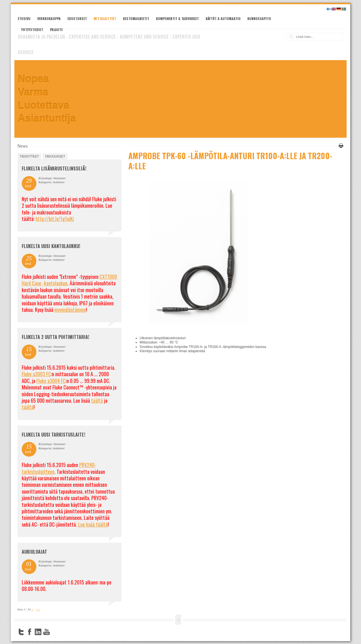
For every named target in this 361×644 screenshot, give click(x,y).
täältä (97, 400)
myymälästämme (70, 310)
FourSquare (55, 632)
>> (38, 609)
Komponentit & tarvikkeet (177, 18)
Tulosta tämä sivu (340, 146)
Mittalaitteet (105, 18)
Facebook (30, 632)
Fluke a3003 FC (36, 374)
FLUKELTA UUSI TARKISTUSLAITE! (53, 435)
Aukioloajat (34, 552)
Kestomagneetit (136, 18)
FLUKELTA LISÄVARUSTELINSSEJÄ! (54, 168)
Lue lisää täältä (93, 524)
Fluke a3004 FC (51, 381)
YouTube (47, 632)
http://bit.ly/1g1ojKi (55, 219)
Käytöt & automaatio (223, 18)
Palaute (56, 29)
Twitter (21, 632)
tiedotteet (29, 156)
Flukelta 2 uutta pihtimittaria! (55, 337)
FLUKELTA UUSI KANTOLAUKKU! (51, 246)
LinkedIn (38, 632)
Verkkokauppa (49, 18)
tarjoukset (55, 156)
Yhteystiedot (32, 29)
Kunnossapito (259, 18)
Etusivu (24, 18)
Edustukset (77, 18)
